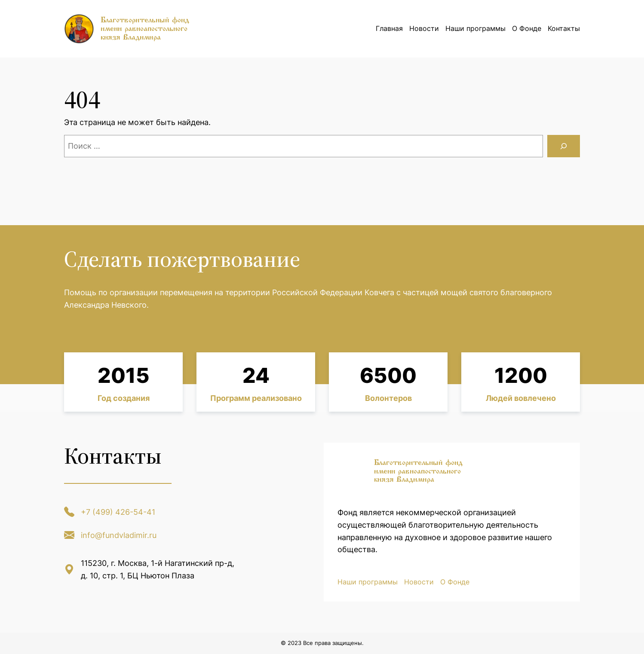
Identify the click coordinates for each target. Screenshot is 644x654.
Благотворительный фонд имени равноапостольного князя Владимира (145, 28)
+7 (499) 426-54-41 (118, 512)
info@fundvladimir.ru (119, 535)
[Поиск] (564, 146)
